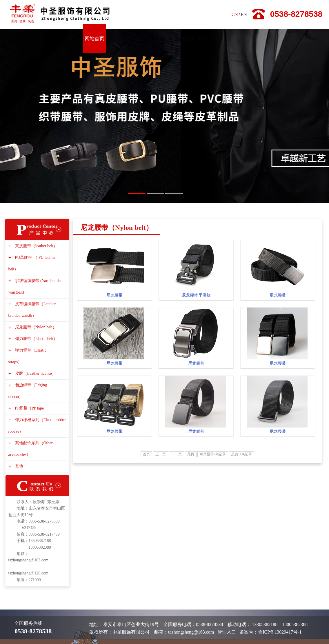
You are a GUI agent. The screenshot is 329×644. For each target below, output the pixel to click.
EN (244, 14)
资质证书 (162, 39)
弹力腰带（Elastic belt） (36, 339)
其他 (18, 466)
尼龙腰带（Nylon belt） (35, 327)
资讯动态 (117, 39)
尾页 (191, 454)
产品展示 (140, 39)
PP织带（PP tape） (31, 408)
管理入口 (227, 632)
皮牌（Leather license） (35, 373)
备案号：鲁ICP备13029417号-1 (270, 632)
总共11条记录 (242, 454)
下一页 (177, 454)
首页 (146, 454)
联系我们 (208, 39)
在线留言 (185, 39)
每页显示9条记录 (213, 454)
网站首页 (94, 39)
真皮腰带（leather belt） (36, 246)
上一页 (161, 454)
